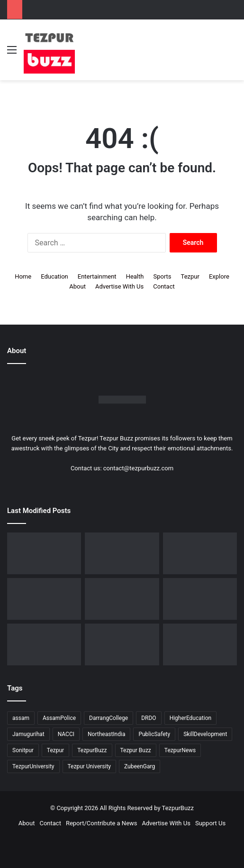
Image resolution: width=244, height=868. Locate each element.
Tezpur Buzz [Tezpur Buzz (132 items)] (136, 750)
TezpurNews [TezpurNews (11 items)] (180, 750)
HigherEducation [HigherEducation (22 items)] (190, 718)
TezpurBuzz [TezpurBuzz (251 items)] (92, 750)
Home (23, 276)
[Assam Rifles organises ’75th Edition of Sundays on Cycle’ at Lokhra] (44, 599)
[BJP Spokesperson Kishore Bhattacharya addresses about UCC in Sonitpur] (122, 553)
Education (54, 276)
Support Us (210, 823)
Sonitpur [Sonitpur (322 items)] (23, 750)
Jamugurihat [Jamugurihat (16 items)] (28, 734)
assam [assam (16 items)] (21, 718)
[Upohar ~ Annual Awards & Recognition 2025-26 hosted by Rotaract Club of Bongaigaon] (200, 553)
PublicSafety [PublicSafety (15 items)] (154, 734)
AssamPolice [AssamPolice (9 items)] (59, 718)
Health (135, 276)
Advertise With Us (119, 286)
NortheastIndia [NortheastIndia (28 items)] (106, 734)
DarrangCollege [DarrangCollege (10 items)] (108, 718)
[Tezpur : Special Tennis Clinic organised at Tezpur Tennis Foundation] (200, 599)
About (77, 286)
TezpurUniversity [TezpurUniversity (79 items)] (33, 766)
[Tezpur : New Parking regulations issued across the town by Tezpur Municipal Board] (122, 644)
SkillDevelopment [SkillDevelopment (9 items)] (205, 734)
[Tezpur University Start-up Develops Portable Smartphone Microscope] (200, 644)
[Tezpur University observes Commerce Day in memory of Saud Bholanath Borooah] (44, 644)
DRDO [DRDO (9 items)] (149, 718)
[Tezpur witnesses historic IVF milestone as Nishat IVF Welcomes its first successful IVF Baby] (44, 553)
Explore (219, 276)
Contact (164, 286)
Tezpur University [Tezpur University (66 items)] (90, 766)
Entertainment (97, 276)
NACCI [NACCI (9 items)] (66, 734)
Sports (162, 276)
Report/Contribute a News (102, 823)
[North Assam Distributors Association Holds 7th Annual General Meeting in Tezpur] (122, 599)
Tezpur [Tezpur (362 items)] (55, 750)
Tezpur (190, 276)
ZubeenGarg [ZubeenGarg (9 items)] (140, 766)
